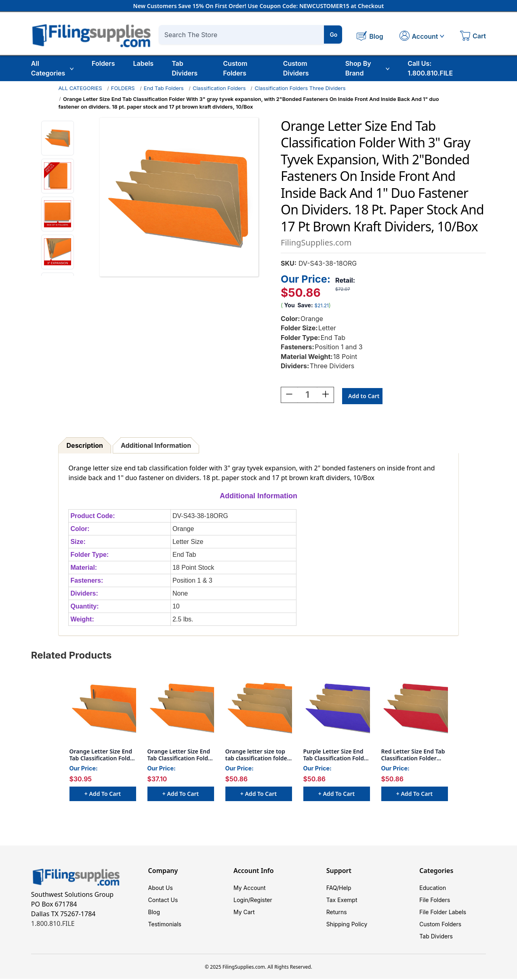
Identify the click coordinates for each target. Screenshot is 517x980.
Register (261, 901)
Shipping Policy (347, 925)
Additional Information (156, 447)
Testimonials (165, 925)
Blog (154, 913)
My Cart (244, 913)
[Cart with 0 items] (473, 37)
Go (333, 35)
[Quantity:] (307, 396)
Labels (143, 63)
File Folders (435, 901)
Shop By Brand (368, 68)
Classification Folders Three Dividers (300, 88)
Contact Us (163, 901)
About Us (161, 889)
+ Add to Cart (103, 795)
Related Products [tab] (71, 656)
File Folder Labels (443, 913)
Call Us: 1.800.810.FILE (430, 68)
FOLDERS (123, 88)
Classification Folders (219, 88)
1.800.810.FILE (53, 925)
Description (85, 447)
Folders (103, 63)
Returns (337, 913)
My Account (250, 889)
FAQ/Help (339, 889)
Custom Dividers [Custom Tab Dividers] (296, 68)
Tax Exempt (342, 901)
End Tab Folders (164, 88)
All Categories (52, 68)
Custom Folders (235, 68)
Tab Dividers (185, 68)
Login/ (242, 901)
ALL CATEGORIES (80, 88)
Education (433, 889)
